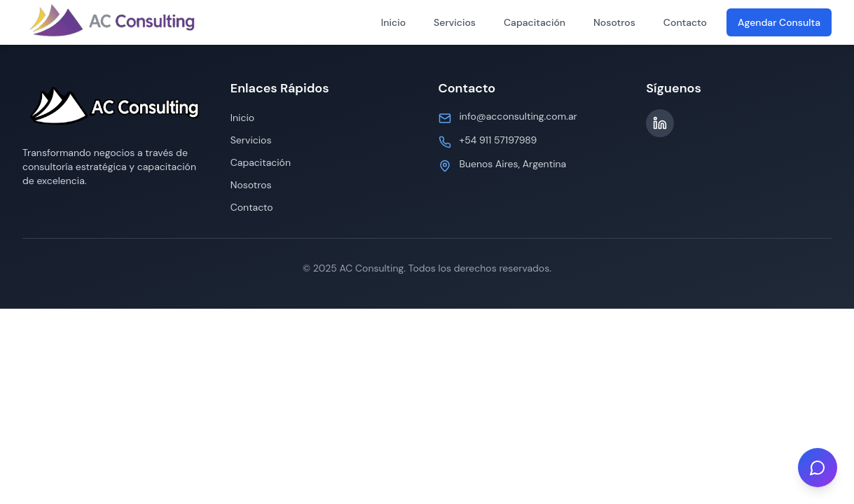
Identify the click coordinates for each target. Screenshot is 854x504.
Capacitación (535, 22)
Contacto (685, 22)
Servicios (455, 22)
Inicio (393, 22)
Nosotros (614, 22)
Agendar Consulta (779, 22)
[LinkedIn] (660, 123)
